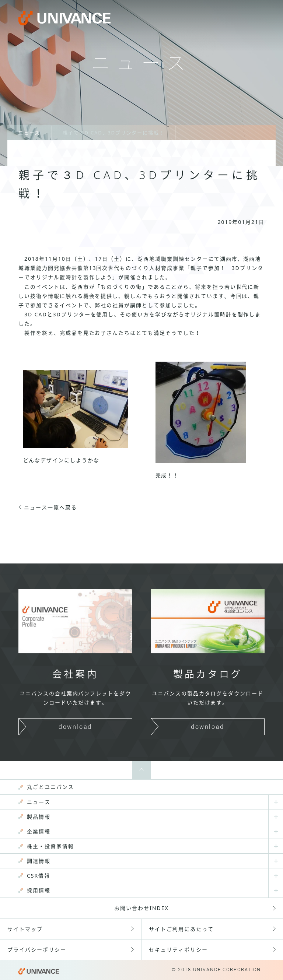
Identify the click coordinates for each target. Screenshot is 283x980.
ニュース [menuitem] (39, 802)
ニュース (29, 133)
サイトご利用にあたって (181, 929)
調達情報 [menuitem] (39, 861)
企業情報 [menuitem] (39, 831)
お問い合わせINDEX (141, 908)
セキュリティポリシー (178, 950)
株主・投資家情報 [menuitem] (50, 846)
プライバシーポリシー (37, 950)
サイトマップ (25, 929)
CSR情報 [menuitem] (39, 876)
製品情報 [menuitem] (39, 817)
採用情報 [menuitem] (39, 890)
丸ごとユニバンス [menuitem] (50, 787)
